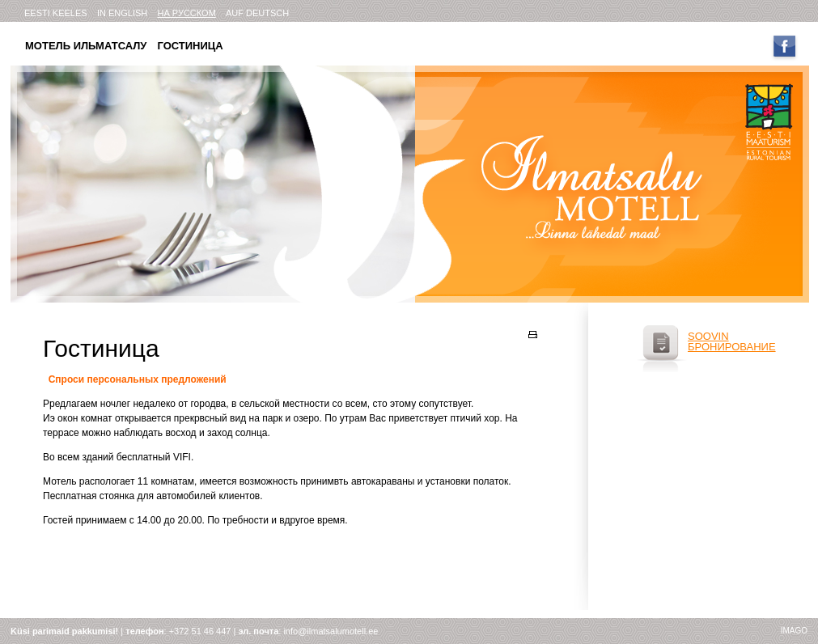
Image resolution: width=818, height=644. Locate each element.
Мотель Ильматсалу (86, 46)
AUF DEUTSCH (257, 13)
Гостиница (190, 46)
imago (794, 631)
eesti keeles (56, 13)
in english (122, 13)
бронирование (732, 347)
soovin (708, 336)
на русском (186, 13)
